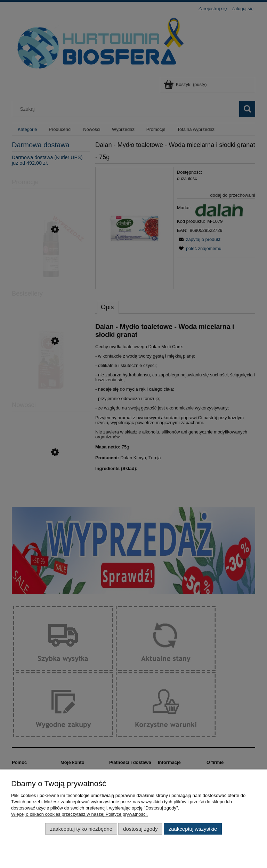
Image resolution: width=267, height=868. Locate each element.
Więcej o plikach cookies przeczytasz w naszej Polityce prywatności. (79, 814)
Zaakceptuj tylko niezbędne (81, 829)
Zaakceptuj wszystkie (193, 829)
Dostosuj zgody (140, 829)
